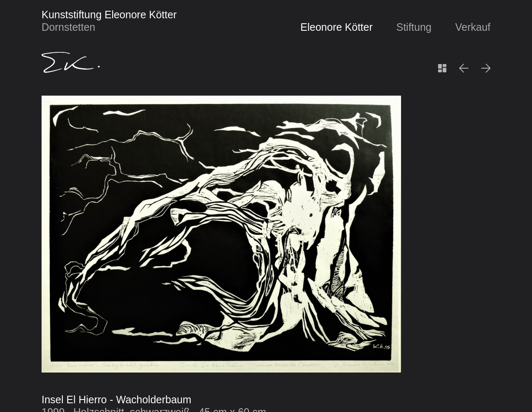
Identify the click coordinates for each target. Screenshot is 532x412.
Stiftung (414, 27)
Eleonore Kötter (337, 27)
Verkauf (473, 27)
